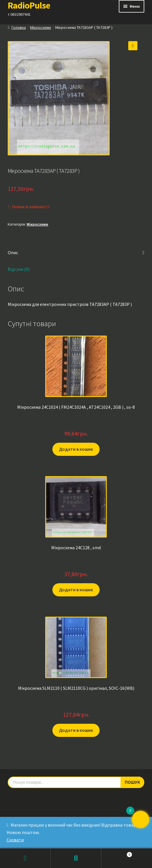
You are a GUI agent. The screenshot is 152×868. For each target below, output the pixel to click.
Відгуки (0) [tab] (19, 269)
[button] (133, 46)
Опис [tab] (13, 252)
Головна (19, 27)
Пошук (76, 858)
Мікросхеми (41, 27)
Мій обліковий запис (25, 858)
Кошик (117, 853)
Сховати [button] (15, 840)
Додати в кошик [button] (76, 449)
